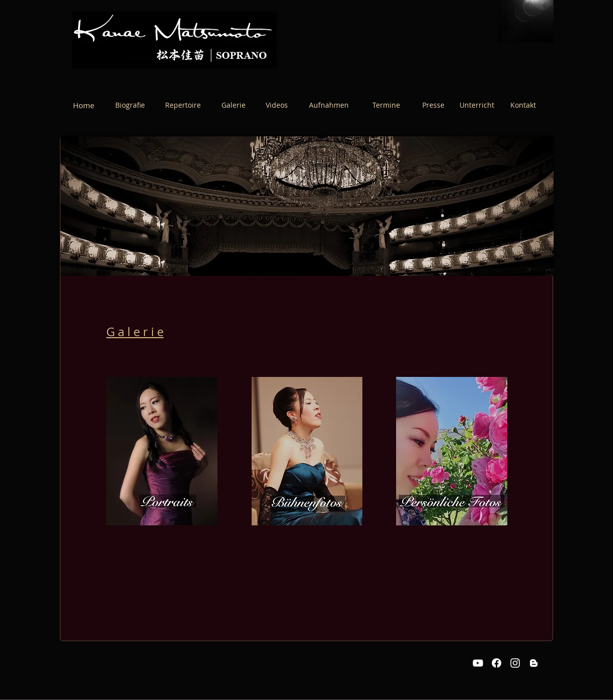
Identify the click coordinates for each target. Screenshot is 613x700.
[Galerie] (234, 105)
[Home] (84, 105)
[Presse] (433, 105)
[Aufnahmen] (329, 105)
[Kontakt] (523, 105)
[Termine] (386, 105)
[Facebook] (496, 663)
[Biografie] (130, 105)
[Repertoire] (183, 105)
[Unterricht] (477, 105)
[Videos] (277, 105)
